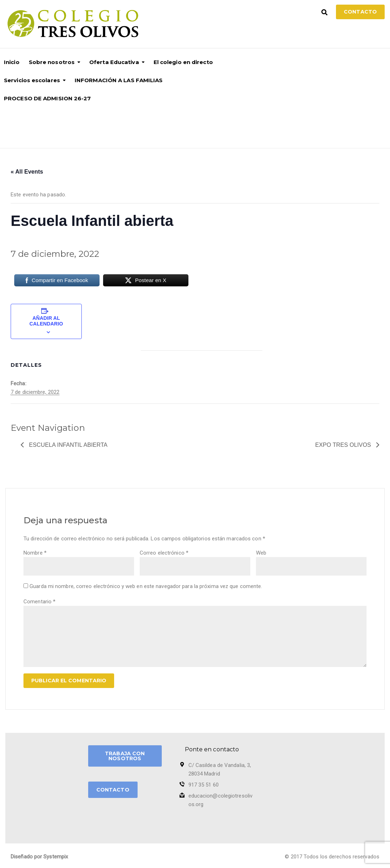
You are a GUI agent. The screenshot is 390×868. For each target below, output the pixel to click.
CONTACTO (113, 790)
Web (261, 553)
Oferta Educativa (114, 62)
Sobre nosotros (52, 62)
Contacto (360, 12)
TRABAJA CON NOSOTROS (125, 756)
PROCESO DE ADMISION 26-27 (47, 98)
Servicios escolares (32, 80)
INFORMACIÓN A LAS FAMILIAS (119, 80)
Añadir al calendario (46, 321)
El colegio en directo (183, 62)
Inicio (12, 62)
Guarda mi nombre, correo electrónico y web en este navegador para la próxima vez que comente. (146, 586)
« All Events (27, 172)
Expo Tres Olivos (344, 445)
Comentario (39, 602)
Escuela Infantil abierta (67, 445)
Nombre (35, 553)
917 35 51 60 (204, 785)
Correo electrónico (164, 553)
